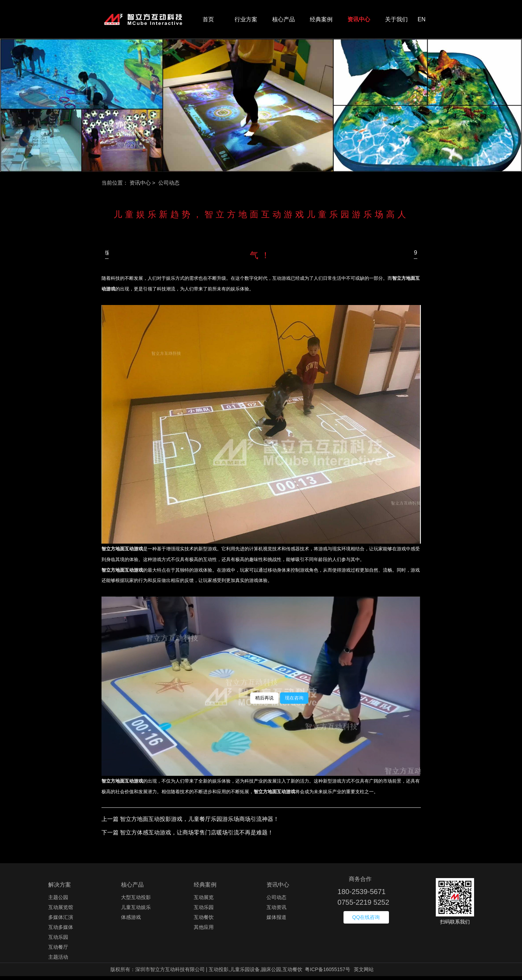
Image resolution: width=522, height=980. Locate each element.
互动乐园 (58, 941)
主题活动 (58, 961)
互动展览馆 (61, 911)
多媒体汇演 (61, 921)
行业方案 (246, 21)
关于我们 (396, 21)
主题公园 (58, 901)
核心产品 (284, 21)
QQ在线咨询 (366, 921)
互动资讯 (276, 911)
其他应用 (204, 931)
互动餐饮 (204, 921)
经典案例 (321, 21)
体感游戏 (131, 921)
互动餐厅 (58, 951)
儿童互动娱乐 (136, 911)
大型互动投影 (136, 901)
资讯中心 (359, 21)
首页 (208, 21)
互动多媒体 (61, 931)
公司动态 (276, 901)
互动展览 (204, 901)
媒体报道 (276, 921)
